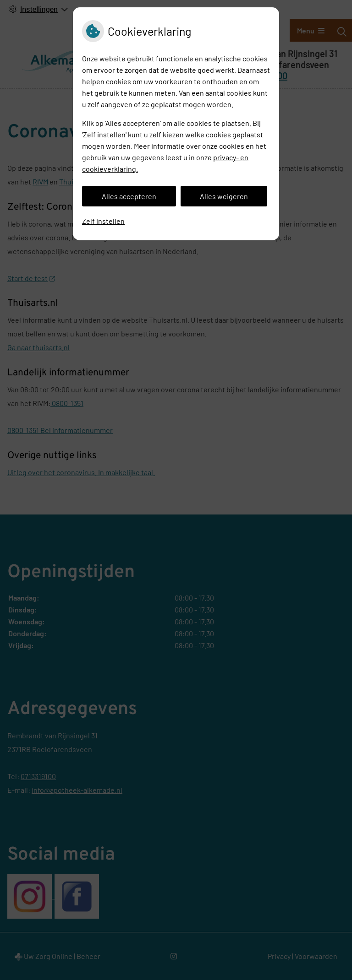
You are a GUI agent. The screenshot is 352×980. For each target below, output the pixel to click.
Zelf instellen (103, 221)
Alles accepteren (129, 196)
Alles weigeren (224, 196)
